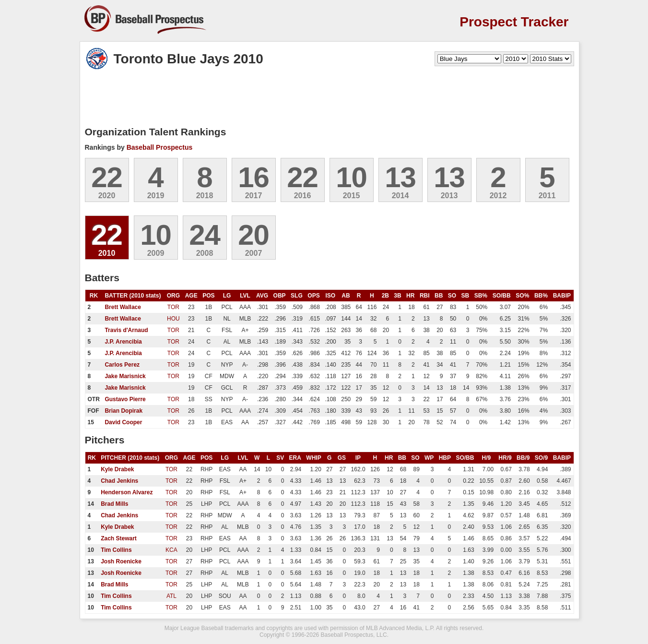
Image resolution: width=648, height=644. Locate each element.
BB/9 (523, 458)
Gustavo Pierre (125, 399)
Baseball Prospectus (160, 147)
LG (227, 296)
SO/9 (541, 458)
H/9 (487, 458)
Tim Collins (116, 550)
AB (346, 296)
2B (385, 296)
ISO (331, 296)
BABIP (562, 296)
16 (253, 177)
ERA (295, 458)
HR (410, 296)
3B (397, 296)
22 (107, 177)
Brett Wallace (123, 307)
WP (429, 458)
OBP (280, 296)
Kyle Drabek (117, 469)
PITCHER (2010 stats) (130, 458)
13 (400, 177)
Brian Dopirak (124, 411)
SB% (481, 296)
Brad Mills (114, 504)
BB (439, 296)
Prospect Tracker (514, 22)
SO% (522, 296)
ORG (173, 296)
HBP (445, 458)
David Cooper (123, 422)
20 (253, 235)
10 (351, 177)
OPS (313, 296)
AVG (262, 296)
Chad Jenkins (119, 481)
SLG (297, 296)
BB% (541, 296)
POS (208, 296)
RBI (425, 296)
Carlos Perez (122, 365)
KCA (171, 550)
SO (452, 296)
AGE (191, 296)
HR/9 (505, 458)
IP (358, 458)
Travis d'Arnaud (126, 330)
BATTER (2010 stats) (133, 296)
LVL (245, 296)
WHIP (313, 458)
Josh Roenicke (121, 561)
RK (94, 296)
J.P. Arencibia (123, 342)
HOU (173, 319)
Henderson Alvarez (127, 492)
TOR (173, 307)
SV (280, 458)
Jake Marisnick (125, 376)
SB (465, 296)
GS (342, 458)
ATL (171, 596)
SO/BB (502, 296)
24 (205, 235)
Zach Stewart (119, 538)
